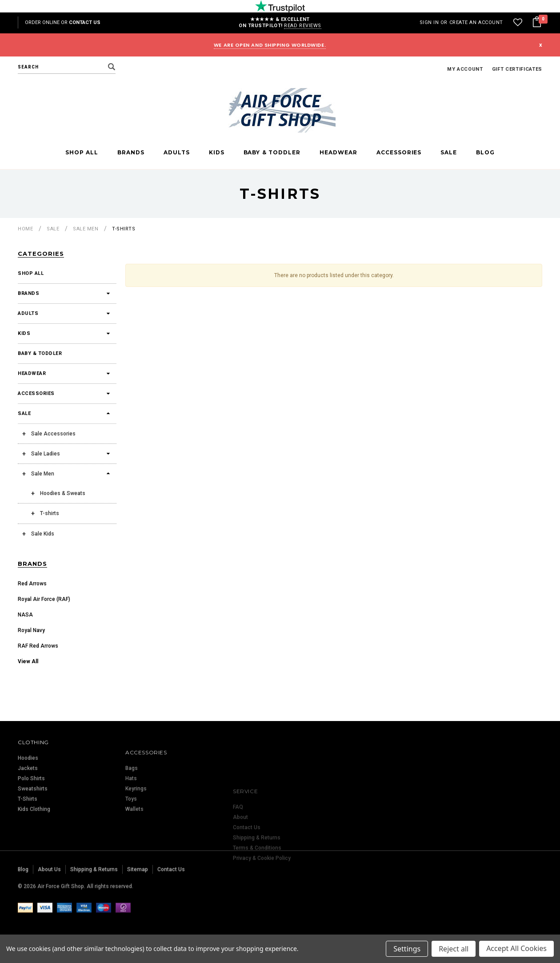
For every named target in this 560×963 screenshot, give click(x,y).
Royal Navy (31, 630)
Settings (407, 949)
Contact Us (85, 22)
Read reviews (303, 26)
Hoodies (28, 798)
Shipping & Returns (94, 898)
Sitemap (138, 898)
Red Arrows (32, 584)
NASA (25, 615)
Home (25, 229)
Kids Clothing (34, 849)
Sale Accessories (53, 434)
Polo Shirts (31, 818)
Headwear (338, 153)
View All (28, 661)
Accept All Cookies (516, 949)
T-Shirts (28, 838)
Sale (449, 153)
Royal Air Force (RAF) (44, 599)
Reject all (454, 949)
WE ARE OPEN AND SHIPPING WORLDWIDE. (270, 45)
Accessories (399, 153)
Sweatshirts (33, 828)
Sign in (429, 22)
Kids (217, 153)
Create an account (476, 22)
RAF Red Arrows (38, 646)
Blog (485, 153)
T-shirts (124, 229)
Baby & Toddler (272, 153)
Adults (177, 153)
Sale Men (86, 229)
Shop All (82, 153)
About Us (49, 898)
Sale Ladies (46, 454)
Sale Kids (43, 534)
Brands (131, 153)
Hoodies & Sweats (63, 493)
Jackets (28, 808)
